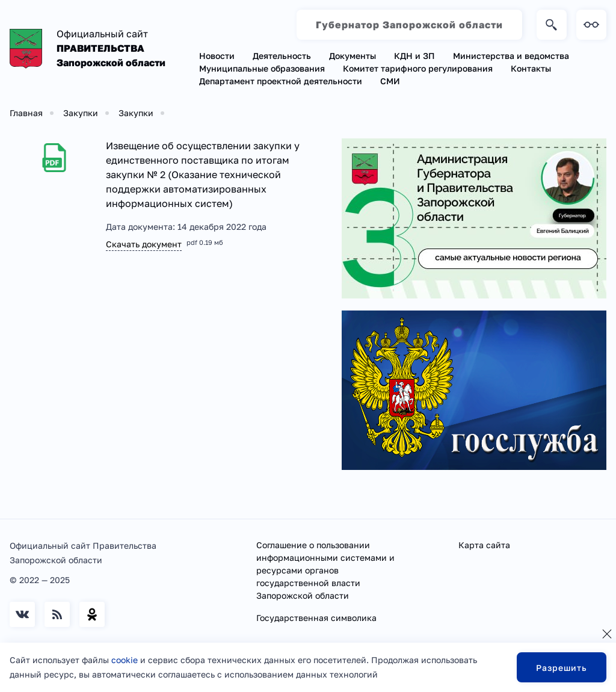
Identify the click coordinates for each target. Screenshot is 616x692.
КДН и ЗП (414, 56)
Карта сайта (484, 545)
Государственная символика (316, 618)
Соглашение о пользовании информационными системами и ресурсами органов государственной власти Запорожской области (325, 570)
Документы (353, 56)
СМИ (390, 81)
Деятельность (282, 56)
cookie (125, 660)
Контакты (531, 68)
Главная (26, 113)
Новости (217, 56)
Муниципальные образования (262, 68)
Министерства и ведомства (511, 56)
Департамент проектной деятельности (281, 81)
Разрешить (562, 668)
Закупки (81, 113)
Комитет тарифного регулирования (418, 68)
